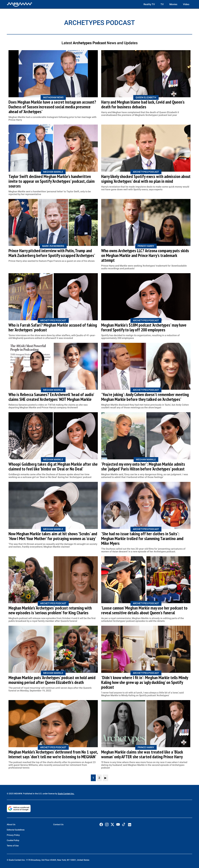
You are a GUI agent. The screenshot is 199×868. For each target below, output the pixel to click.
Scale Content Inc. (66, 794)
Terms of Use (13, 846)
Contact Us (58, 824)
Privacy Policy (13, 835)
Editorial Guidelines (16, 830)
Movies (173, 4)
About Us (11, 824)
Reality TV (149, 4)
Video (186, 4)
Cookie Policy (13, 840)
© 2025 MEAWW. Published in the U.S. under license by (32, 794)
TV (162, 4)
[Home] (20, 4)
